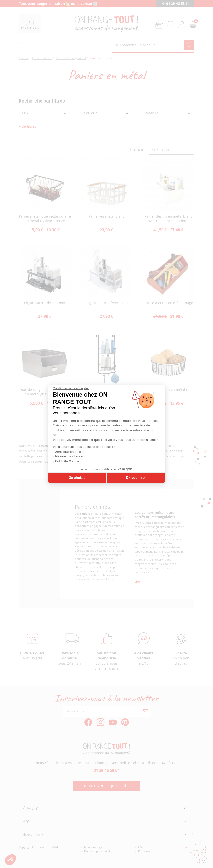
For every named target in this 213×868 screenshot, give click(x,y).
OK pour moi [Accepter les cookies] (136, 478)
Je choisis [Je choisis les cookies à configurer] (77, 478)
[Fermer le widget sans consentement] (71, 388)
